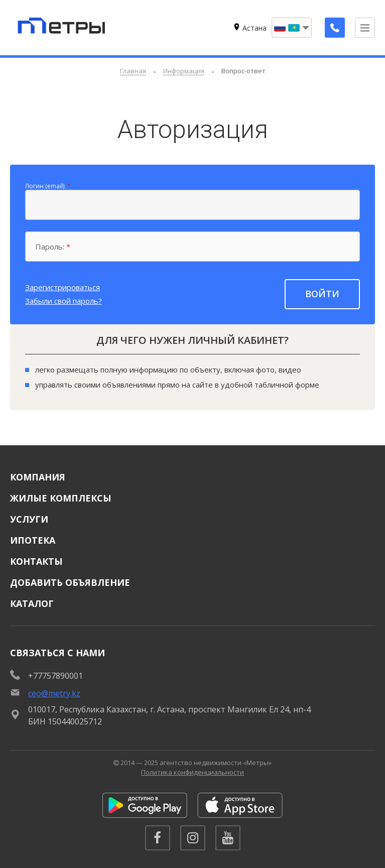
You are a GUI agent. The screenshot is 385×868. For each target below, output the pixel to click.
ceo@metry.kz (54, 693)
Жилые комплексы (61, 498)
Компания (38, 477)
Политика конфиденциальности (192, 772)
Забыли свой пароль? (63, 301)
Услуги (29, 519)
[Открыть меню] (365, 28)
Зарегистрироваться (62, 287)
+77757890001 (55, 676)
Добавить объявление (70, 582)
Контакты (36, 561)
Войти (322, 294)
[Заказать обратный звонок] (335, 28)
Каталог (32, 603)
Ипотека (33, 540)
